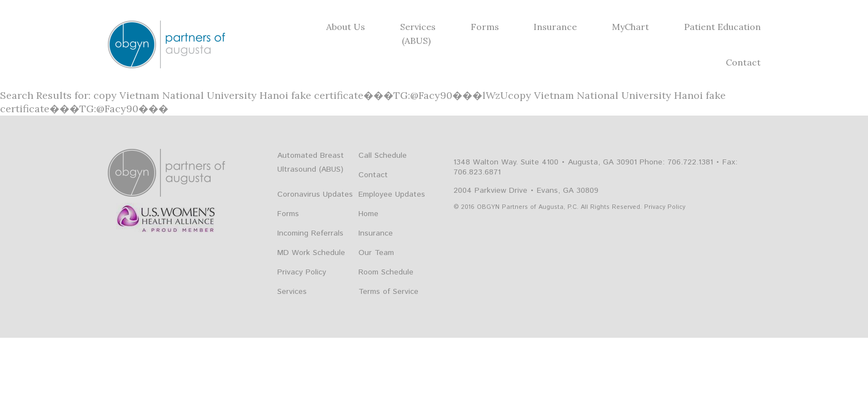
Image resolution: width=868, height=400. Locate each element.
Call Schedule (383, 156)
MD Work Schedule (311, 253)
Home (368, 214)
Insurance (555, 27)
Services (418, 27)
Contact (743, 62)
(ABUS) (416, 41)
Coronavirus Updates (315, 194)
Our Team (376, 253)
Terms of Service (388, 292)
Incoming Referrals (310, 233)
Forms (485, 27)
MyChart (630, 27)
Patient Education (722, 27)
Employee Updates (392, 194)
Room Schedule (386, 272)
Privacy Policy (302, 272)
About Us (346, 27)
